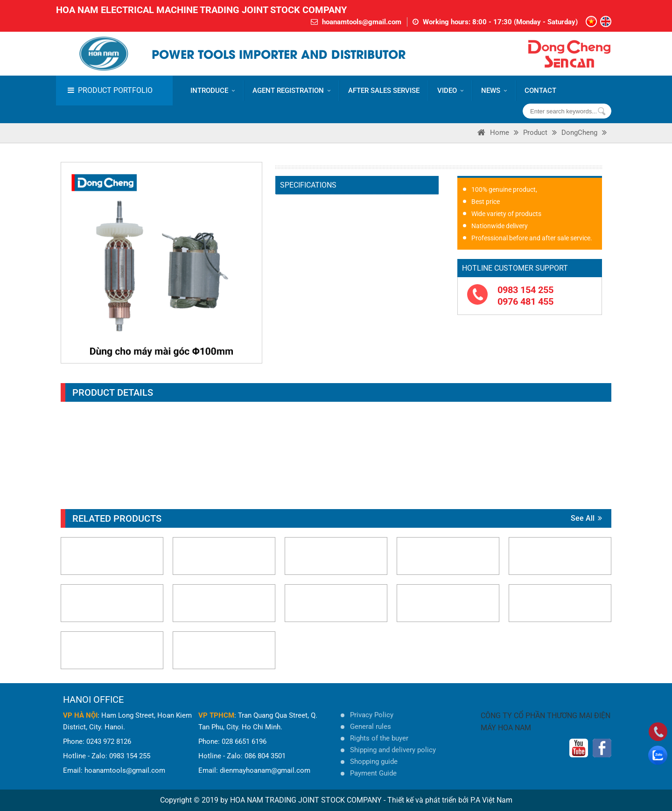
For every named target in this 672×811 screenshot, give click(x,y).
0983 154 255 (525, 290)
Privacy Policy (372, 715)
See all (586, 518)
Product (535, 133)
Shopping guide (374, 762)
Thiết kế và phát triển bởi (428, 800)
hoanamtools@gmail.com (362, 22)
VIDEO (450, 91)
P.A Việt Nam (491, 800)
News (494, 91)
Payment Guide (373, 773)
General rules (371, 727)
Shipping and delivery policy (393, 750)
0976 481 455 (525, 301)
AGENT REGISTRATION (291, 91)
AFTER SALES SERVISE (384, 91)
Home (500, 133)
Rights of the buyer (379, 738)
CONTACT (540, 91)
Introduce (213, 91)
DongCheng (579, 133)
